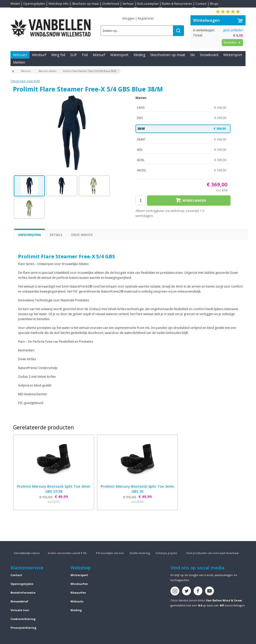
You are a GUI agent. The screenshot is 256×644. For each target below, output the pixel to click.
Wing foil (58, 55)
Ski (192, 55)
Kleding (139, 55)
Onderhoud (111, 4)
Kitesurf (99, 55)
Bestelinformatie (23, 593)
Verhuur (128, 4)
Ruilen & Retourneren (177, 4)
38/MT (183, 140)
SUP (74, 55)
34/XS (183, 108)
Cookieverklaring (23, 619)
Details (56, 235)
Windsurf (39, 55)
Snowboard (209, 55)
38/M (183, 129)
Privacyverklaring (23, 628)
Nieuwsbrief (19, 601)
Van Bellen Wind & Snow (224, 600)
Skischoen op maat (85, 4)
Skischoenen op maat (168, 55)
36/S (183, 118)
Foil (85, 55)
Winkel (15, 4)
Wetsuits (20, 55)
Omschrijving (29, 235)
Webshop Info (58, 4)
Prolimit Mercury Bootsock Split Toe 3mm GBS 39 (137, 489)
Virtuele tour (20, 610)
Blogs (214, 4)
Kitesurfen (78, 593)
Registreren (146, 18)
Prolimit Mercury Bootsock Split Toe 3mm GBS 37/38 (54, 489)
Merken (19, 62)
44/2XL (183, 170)
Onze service (82, 235)
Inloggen (128, 18)
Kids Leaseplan (148, 4)
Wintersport (233, 55)
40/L (183, 150)
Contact (201, 4)
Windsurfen (79, 584)
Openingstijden (34, 4)
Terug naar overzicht (25, 81)
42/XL (183, 160)
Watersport (119, 55)
